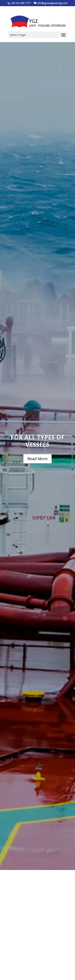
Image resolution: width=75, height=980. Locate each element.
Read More (37, 459)
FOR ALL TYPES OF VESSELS (38, 441)
